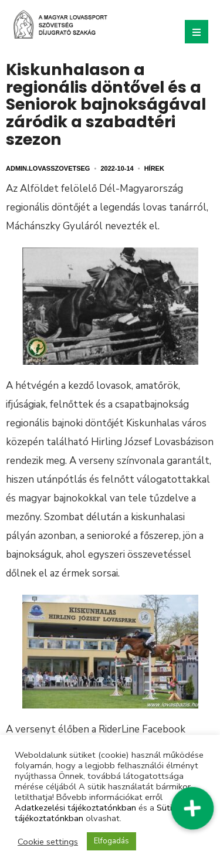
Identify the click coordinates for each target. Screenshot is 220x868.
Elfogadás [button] (111, 841)
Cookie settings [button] (48, 842)
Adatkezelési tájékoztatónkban (75, 808)
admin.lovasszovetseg (48, 168)
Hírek (154, 168)
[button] (193, 808)
